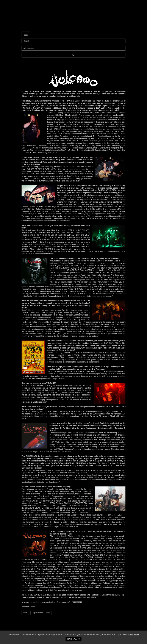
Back (25, 613)
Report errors (37, 613)
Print (48, 613)
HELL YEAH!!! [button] (73, 639)
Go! (74, 55)
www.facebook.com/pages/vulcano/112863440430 (62, 602)
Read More (134, 635)
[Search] (73, 41)
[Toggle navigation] (26, 34)
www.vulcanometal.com (31, 602)
